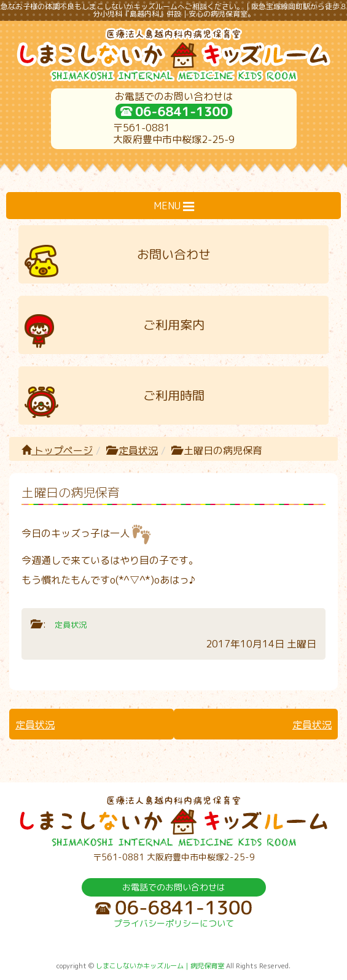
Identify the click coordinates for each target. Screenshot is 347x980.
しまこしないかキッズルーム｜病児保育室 (160, 966)
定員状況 (138, 450)
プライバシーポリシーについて (174, 923)
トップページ (57, 450)
